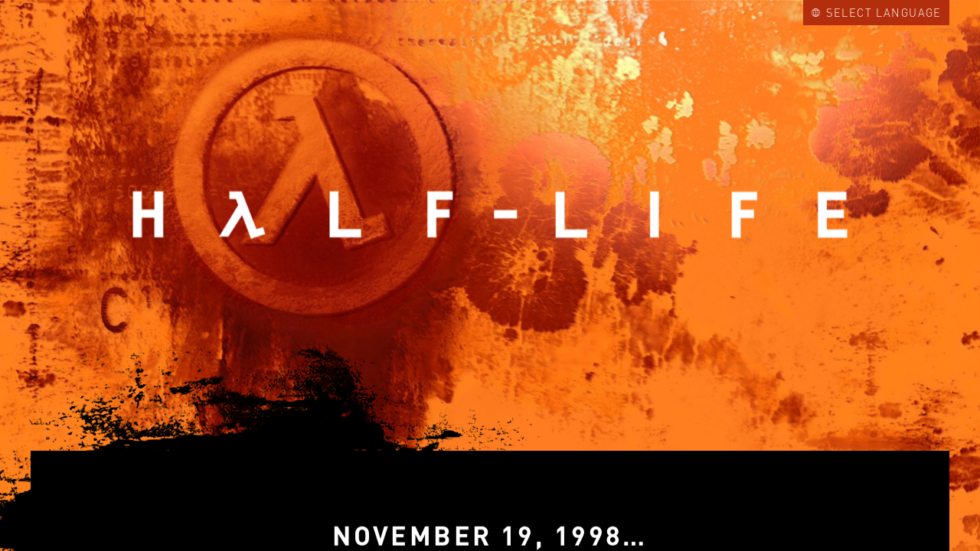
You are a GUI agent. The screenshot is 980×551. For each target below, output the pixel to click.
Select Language (877, 12)
